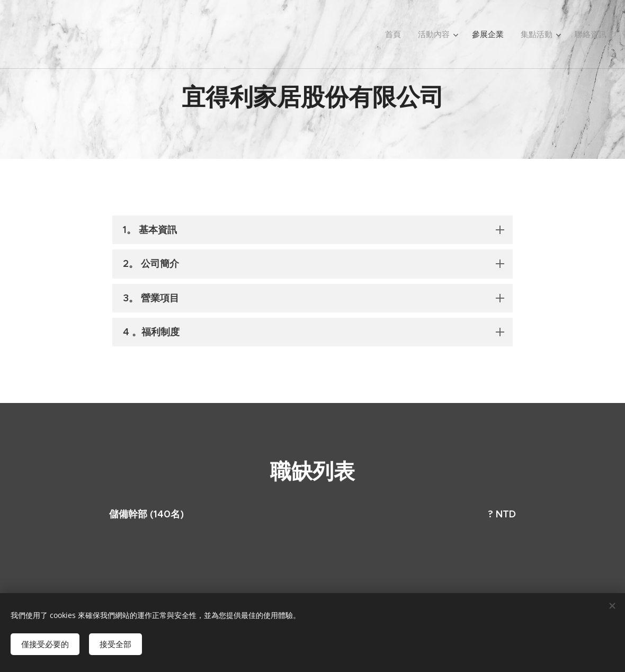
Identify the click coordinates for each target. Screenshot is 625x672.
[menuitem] (405, 34)
